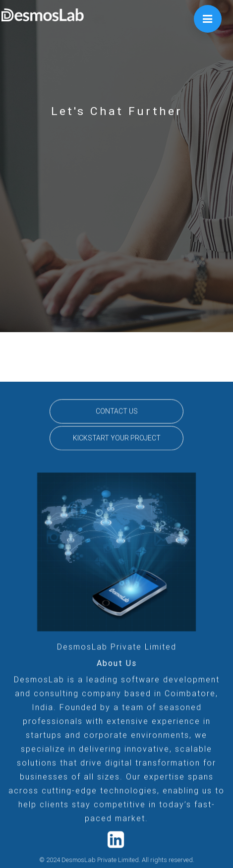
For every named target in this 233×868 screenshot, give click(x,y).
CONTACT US (117, 414)
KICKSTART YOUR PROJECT (117, 441)
